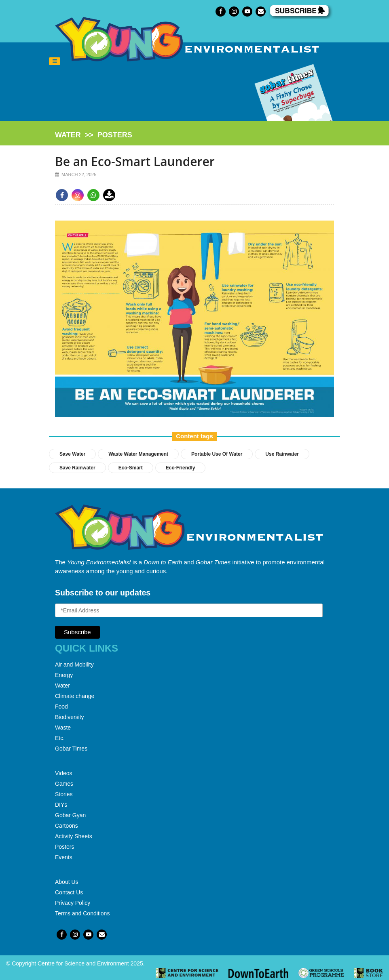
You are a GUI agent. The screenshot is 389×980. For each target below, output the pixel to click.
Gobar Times (71, 749)
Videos (64, 773)
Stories (64, 794)
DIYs (61, 805)
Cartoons (67, 826)
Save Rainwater (77, 468)
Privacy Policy (73, 903)
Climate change (75, 696)
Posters (64, 847)
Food (61, 707)
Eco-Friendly (181, 468)
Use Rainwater (282, 454)
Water (62, 686)
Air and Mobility (74, 665)
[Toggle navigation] (55, 61)
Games (64, 784)
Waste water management (138, 454)
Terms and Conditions (82, 913)
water (68, 135)
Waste (63, 728)
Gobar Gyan (70, 815)
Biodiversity (70, 717)
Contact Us (69, 892)
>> (94, 135)
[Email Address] (189, 610)
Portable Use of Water (217, 454)
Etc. (60, 738)
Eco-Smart (131, 468)
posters (115, 135)
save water (72, 454)
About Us (67, 882)
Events (64, 857)
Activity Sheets (74, 836)
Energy (64, 675)
